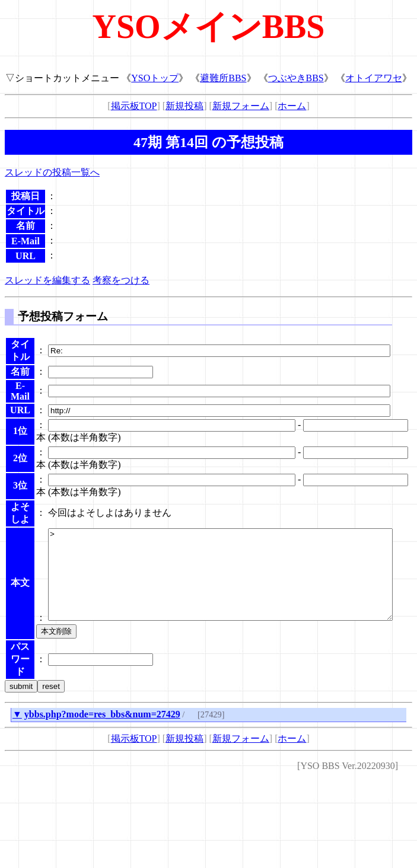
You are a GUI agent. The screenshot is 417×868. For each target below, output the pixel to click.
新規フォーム (241, 106)
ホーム (292, 106)
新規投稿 (184, 106)
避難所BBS (223, 78)
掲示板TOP (134, 106)
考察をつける (121, 280)
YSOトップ (155, 78)
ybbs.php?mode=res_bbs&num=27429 (102, 741)
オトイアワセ (374, 78)
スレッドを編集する (47, 280)
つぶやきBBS (296, 78)
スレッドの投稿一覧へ (52, 172)
